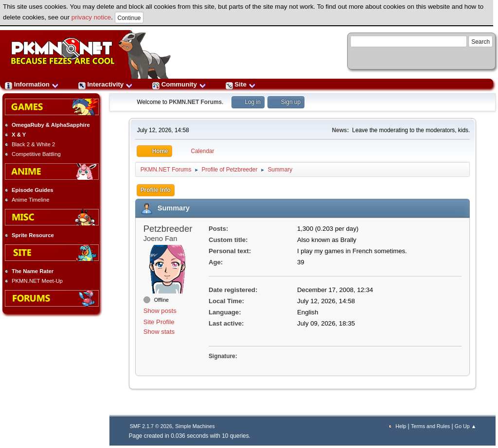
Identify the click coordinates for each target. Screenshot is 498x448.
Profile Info (156, 190)
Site (241, 84)
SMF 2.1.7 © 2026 (151, 426)
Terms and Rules (430, 426)
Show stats (159, 332)
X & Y (19, 135)
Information (32, 84)
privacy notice (91, 17)
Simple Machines (195, 426)
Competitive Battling (36, 154)
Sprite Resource (33, 235)
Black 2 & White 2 (33, 144)
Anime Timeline (30, 200)
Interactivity (106, 84)
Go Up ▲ (465, 426)
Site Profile (159, 322)
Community (179, 84)
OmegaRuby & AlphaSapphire (51, 125)
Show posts (160, 311)
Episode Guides (33, 190)
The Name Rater (33, 271)
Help (401, 426)
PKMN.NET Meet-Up (37, 281)
